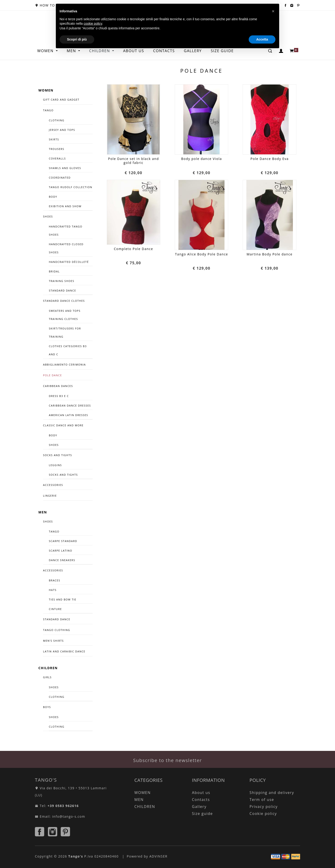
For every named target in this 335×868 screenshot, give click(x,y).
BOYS (47, 707)
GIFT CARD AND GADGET (61, 100)
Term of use (262, 800)
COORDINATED (60, 178)
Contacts (201, 800)
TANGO (48, 110)
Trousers (57, 149)
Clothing (57, 120)
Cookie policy (263, 814)
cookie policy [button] (93, 24)
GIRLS (47, 677)
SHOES (48, 216)
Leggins (55, 465)
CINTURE (55, 609)
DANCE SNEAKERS (62, 560)
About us (201, 793)
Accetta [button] (262, 39)
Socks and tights (58, 455)
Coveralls (57, 158)
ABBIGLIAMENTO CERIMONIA (64, 364)
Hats (53, 590)
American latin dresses (69, 415)
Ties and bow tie (63, 599)
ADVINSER (158, 856)
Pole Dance (52, 375)
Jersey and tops (62, 130)
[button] (273, 11)
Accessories (53, 570)
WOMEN (46, 51)
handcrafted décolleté (69, 262)
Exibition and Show (65, 206)
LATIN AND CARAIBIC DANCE (64, 651)
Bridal (54, 271)
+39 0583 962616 (63, 806)
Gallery (199, 807)
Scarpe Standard (63, 541)
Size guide (202, 814)
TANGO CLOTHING (57, 630)
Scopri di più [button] (77, 39)
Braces (55, 580)
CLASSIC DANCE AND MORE (63, 425)
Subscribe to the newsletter (167, 760)
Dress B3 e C (59, 396)
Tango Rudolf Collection (71, 187)
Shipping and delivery (272, 793)
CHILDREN (48, 668)
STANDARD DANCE (57, 619)
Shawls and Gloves (65, 168)
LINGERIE (50, 496)
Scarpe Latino (60, 551)
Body (53, 197)
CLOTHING (57, 697)
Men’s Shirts (53, 641)
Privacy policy (264, 807)
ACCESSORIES (53, 485)
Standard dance (62, 290)
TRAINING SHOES (62, 281)
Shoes (54, 445)
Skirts (54, 139)
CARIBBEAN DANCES (58, 386)
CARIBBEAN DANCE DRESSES (70, 405)
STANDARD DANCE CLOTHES (64, 301)
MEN (43, 512)
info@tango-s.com (69, 816)
